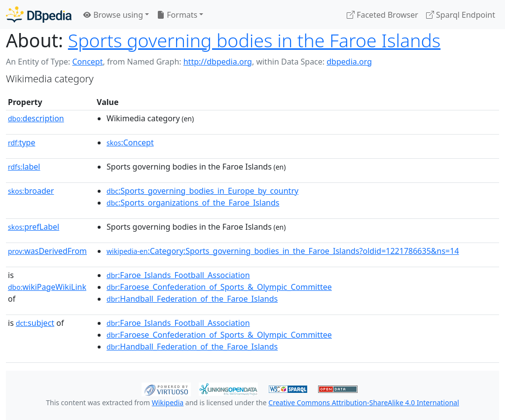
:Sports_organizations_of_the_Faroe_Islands (193, 203)
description (36, 118)
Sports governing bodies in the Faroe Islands (254, 40)
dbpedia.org (349, 62)
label (24, 167)
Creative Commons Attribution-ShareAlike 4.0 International (363, 402)
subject (35, 323)
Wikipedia (168, 402)
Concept (87, 62)
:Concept (130, 142)
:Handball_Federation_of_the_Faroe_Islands (192, 299)
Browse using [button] (113, 15)
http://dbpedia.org (218, 62)
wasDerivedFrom (47, 251)
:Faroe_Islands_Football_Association (178, 275)
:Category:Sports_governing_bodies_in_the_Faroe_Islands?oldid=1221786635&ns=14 (283, 251)
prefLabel (34, 227)
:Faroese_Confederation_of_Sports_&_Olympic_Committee (219, 287)
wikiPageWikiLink (47, 287)
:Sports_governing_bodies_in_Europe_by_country (202, 191)
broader (31, 191)
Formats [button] (177, 15)
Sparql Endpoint (461, 15)
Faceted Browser (382, 15)
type (22, 142)
